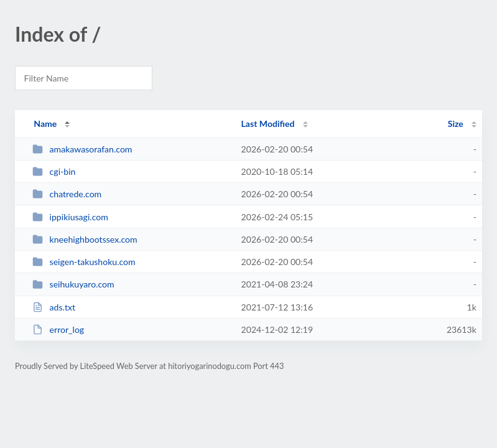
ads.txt (54, 307)
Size (456, 124)
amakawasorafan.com (82, 149)
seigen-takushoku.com (84, 262)
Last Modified (268, 124)
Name (45, 124)
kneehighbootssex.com (85, 239)
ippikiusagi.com (70, 217)
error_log (58, 329)
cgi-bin (54, 171)
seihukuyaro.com (73, 284)
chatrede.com (67, 194)
